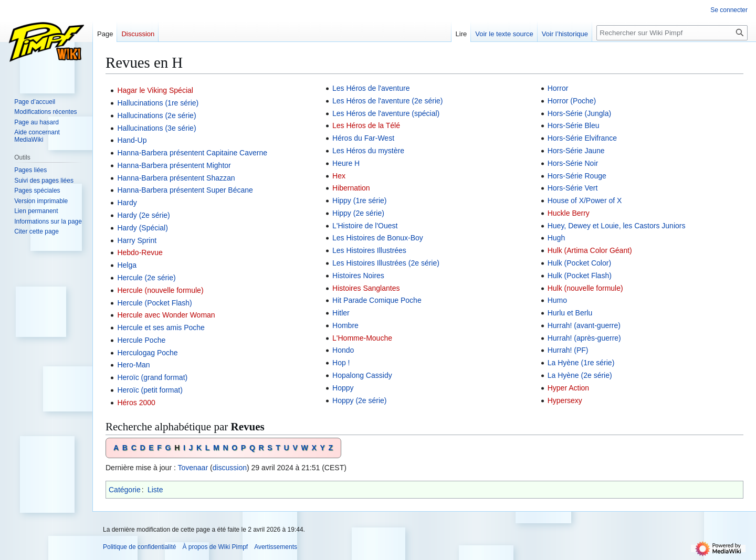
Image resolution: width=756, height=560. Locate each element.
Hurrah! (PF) (568, 350)
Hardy (127, 203)
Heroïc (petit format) (150, 390)
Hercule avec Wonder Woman (166, 315)
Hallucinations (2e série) (156, 115)
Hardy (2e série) (143, 215)
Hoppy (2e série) (360, 400)
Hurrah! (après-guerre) (584, 338)
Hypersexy (565, 400)
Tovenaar (193, 468)
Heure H (346, 163)
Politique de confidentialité (139, 547)
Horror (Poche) (572, 101)
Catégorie (125, 490)
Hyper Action (568, 388)
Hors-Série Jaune (576, 151)
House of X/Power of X (585, 200)
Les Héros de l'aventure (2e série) (387, 101)
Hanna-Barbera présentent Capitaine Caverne (192, 153)
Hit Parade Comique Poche (377, 300)
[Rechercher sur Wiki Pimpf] (672, 33)
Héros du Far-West (363, 138)
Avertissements (276, 547)
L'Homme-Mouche (362, 338)
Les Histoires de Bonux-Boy (378, 238)
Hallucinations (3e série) (156, 128)
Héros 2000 (136, 403)
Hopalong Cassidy (362, 375)
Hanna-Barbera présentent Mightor (174, 165)
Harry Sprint (137, 240)
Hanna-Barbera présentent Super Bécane (185, 190)
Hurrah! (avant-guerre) (584, 325)
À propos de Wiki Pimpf (215, 547)
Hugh (556, 238)
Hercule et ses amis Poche (161, 327)
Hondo (343, 350)
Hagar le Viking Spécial (155, 90)
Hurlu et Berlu (570, 313)
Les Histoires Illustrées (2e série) (386, 263)
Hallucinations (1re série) (158, 103)
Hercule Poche (141, 340)
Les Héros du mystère (368, 151)
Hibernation (351, 188)
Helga (127, 265)
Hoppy (343, 388)
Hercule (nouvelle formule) (160, 290)
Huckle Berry (569, 213)
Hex (339, 176)
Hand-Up (132, 140)
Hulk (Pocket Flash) (580, 276)
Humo (557, 300)
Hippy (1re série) (359, 200)
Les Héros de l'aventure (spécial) (386, 113)
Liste (155, 490)
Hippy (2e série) (358, 213)
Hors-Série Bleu (574, 125)
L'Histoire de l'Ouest (365, 226)
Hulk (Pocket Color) (579, 263)
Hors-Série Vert (573, 188)
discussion (230, 468)
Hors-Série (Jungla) (579, 113)
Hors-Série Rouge (577, 176)
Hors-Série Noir (573, 163)
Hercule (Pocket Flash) (154, 303)
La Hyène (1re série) (581, 363)
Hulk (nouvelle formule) (585, 288)
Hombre (345, 325)
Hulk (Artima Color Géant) (590, 250)
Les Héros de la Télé (366, 125)
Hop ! (341, 363)
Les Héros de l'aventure (371, 88)
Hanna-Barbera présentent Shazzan (176, 178)
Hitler (341, 313)
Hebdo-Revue (140, 252)
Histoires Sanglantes (366, 288)
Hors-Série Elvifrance (582, 138)
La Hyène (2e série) (580, 375)
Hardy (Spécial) (142, 228)
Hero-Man (133, 365)
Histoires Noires (358, 276)
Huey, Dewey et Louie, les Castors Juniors (617, 226)
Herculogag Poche (147, 353)
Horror (558, 88)
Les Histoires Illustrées (369, 250)
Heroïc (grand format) (152, 377)
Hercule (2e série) (146, 278)
